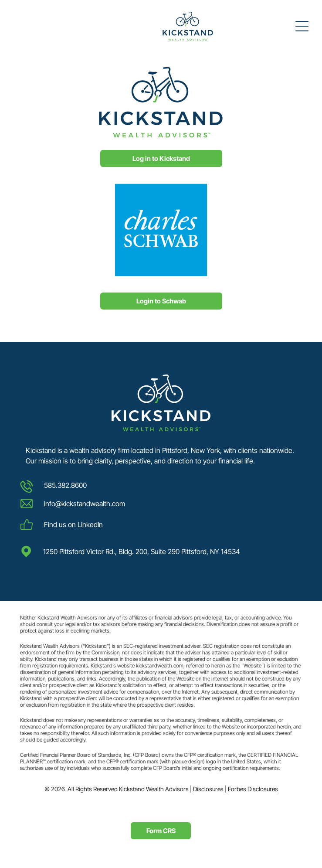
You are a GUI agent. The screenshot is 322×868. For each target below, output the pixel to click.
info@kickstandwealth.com (85, 504)
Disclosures (208, 789)
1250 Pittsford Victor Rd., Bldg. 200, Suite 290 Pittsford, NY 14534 (142, 551)
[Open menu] (302, 26)
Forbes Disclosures (253, 789)
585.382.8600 (65, 485)
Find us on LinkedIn (73, 524)
